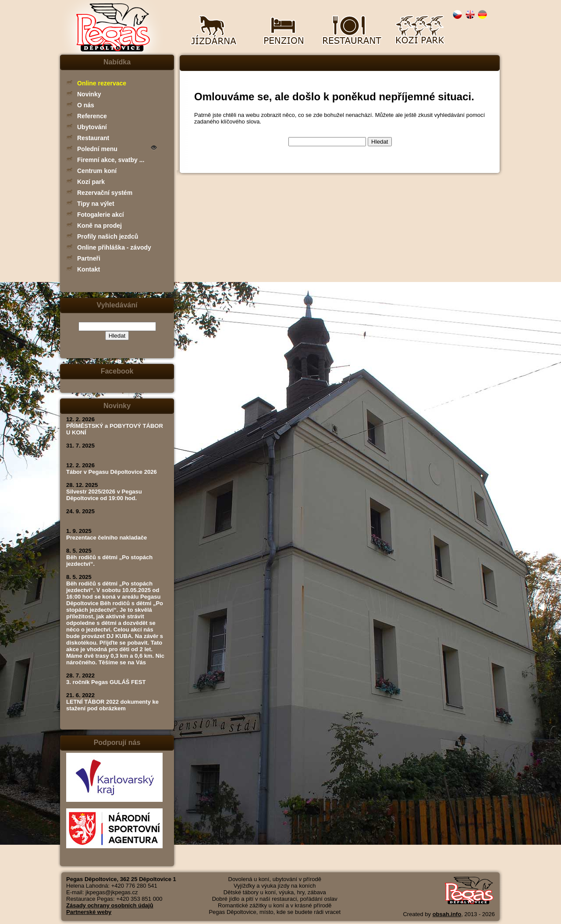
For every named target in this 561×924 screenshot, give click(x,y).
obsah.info (447, 914)
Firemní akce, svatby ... (111, 160)
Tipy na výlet (96, 204)
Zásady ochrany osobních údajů (110, 905)
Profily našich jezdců (108, 236)
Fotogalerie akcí (101, 215)
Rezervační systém (105, 193)
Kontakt (89, 269)
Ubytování (92, 127)
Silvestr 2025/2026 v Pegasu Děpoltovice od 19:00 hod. (104, 495)
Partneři (89, 258)
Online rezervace (102, 83)
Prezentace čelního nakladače (107, 538)
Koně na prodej (99, 226)
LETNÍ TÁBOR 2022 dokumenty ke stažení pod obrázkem (112, 705)
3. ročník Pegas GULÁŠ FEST (106, 682)
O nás (86, 105)
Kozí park (91, 182)
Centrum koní (97, 171)
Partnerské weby (89, 912)
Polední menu (97, 149)
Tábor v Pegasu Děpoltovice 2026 (112, 472)
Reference (92, 116)
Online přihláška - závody (114, 247)
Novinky (89, 94)
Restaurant (93, 138)
